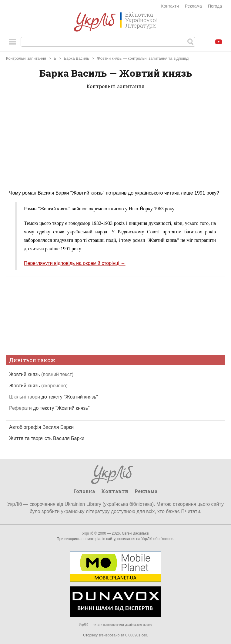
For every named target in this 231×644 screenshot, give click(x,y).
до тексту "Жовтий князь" (54, 397)
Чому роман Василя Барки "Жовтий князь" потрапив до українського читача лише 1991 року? (114, 193)
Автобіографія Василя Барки (41, 427)
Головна (84, 491)
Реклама (193, 6)
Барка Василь (76, 58)
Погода (215, 6)
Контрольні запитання (26, 58)
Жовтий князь (41, 374)
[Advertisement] (115, 143)
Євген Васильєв (135, 533)
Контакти (170, 6)
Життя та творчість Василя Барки (47, 438)
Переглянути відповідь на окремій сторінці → (75, 263)
